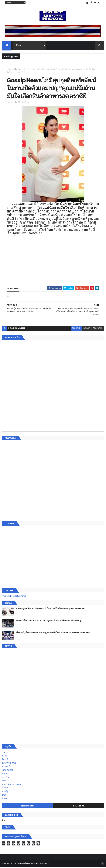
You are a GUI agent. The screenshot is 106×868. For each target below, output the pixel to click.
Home (9, 69)
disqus (87, 329)
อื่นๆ (4, 795)
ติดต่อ (5, 799)
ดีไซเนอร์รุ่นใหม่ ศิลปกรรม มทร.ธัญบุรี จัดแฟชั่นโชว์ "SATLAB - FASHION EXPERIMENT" (54, 633)
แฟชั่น (5, 788)
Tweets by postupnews (14, 597)
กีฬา (4, 781)
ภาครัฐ (5, 792)
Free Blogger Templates (37, 864)
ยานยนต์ (6, 767)
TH (25, 69)
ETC (6, 821)
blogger (76, 329)
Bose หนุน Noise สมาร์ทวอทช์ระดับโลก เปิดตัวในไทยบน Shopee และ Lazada (50, 609)
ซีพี (15, 69)
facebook (98, 329)
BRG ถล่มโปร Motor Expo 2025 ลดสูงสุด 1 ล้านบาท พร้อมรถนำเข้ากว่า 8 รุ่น (49, 621)
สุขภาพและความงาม (12, 785)
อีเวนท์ (5, 760)
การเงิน (6, 778)
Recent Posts (28, 806)
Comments (78, 806)
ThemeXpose (19, 864)
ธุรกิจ (5, 756)
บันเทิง (20, 69)
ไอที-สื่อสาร (8, 770)
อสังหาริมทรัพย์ (9, 763)
